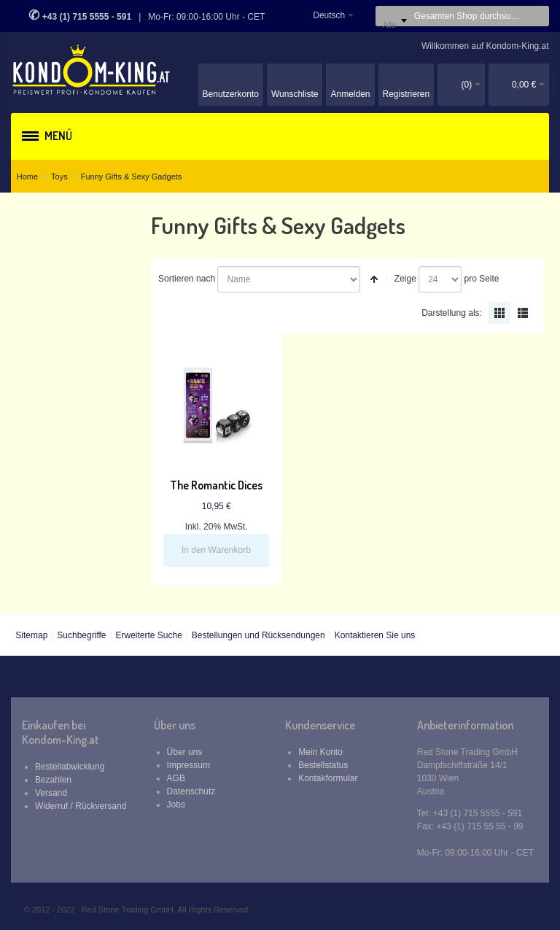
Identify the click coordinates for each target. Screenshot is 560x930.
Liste (523, 313)
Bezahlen (53, 780)
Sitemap (31, 635)
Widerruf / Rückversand (81, 806)
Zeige (405, 279)
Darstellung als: (452, 313)
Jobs (176, 805)
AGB (176, 778)
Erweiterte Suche (148, 635)
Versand (51, 793)
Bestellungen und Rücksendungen (258, 635)
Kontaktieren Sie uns (375, 635)
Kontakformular (328, 778)
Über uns (185, 752)
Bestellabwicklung (70, 767)
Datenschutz (191, 791)
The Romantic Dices (216, 485)
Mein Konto (320, 752)
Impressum (188, 765)
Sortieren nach (187, 279)
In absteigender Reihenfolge (374, 279)
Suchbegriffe (81, 635)
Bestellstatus (323, 765)
